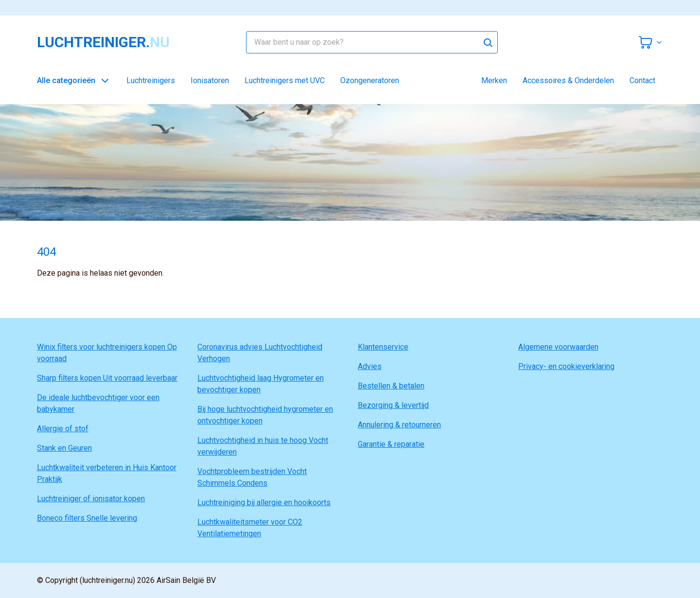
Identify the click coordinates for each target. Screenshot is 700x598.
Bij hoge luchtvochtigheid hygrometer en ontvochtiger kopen (265, 415)
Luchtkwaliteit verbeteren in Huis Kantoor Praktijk (107, 473)
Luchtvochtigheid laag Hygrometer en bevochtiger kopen (261, 384)
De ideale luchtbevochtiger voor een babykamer (98, 403)
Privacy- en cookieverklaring (566, 366)
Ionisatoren (210, 80)
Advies (370, 366)
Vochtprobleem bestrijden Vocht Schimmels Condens (252, 477)
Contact (642, 80)
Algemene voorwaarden (558, 347)
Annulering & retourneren (399, 425)
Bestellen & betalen (391, 386)
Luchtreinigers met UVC (285, 80)
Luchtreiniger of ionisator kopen (91, 499)
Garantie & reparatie (391, 444)
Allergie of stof (63, 429)
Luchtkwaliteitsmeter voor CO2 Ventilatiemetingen (250, 528)
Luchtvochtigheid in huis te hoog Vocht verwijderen (263, 446)
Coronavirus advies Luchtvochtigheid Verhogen (260, 353)
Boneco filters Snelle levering (87, 518)
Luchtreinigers (151, 80)
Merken (494, 80)
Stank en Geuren (64, 448)
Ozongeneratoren (370, 80)
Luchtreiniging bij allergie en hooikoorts (264, 502)
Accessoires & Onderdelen (568, 80)
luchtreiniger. (103, 42)
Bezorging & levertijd (393, 405)
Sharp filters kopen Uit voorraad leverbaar (107, 378)
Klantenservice (383, 347)
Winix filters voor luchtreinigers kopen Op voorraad (107, 353)
